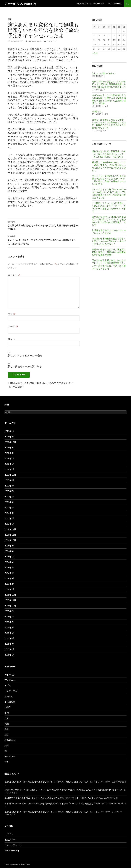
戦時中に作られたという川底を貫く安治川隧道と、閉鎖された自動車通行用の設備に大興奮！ (109, 252)
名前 (12, 314)
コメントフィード (13, 845)
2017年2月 (10, 518)
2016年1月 (10, 589)
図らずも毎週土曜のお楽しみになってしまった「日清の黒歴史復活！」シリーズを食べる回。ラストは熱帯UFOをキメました (109, 264)
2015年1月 (10, 655)
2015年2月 (10, 649)
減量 (7, 724)
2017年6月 (10, 497)
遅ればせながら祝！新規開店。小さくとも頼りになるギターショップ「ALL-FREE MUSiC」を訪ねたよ (109, 154)
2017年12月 (10, 475)
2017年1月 (10, 524)
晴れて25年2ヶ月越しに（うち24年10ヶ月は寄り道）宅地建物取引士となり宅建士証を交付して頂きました (109, 84)
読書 (7, 745)
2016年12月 (10, 529)
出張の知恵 (10, 702)
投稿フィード (11, 840)
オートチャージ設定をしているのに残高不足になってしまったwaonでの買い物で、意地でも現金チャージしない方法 (109, 180)
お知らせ (9, 696)
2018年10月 (10, 442)
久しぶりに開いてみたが (104, 73)
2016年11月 (10, 535)
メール (13, 326)
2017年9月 (10, 480)
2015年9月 (10, 611)
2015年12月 (10, 595)
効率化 (8, 707)
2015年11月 (10, 600)
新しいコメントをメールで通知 (25, 355)
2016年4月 (10, 573)
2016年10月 (10, 540)
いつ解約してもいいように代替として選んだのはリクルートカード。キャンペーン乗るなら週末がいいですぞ (109, 207)
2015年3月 (10, 644)
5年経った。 (98, 111)
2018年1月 (10, 469)
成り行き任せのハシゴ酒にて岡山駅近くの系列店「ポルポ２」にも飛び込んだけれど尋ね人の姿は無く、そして (109, 221)
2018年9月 (10, 447)
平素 (10, 19)
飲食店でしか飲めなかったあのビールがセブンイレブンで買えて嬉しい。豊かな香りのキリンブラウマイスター (57, 782)
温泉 (7, 729)
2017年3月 (10, 513)
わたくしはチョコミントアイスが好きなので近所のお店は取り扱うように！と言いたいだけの (44, 240)
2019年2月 (10, 437)
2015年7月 (10, 622)
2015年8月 (10, 617)
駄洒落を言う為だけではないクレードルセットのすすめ (109, 232)
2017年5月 (10, 502)
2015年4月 (10, 638)
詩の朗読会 (10, 740)
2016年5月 (10, 567)
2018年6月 (10, 464)
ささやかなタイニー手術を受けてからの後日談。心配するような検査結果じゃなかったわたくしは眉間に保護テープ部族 (109, 99)
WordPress (10, 680)
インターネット (12, 691)
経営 (7, 734)
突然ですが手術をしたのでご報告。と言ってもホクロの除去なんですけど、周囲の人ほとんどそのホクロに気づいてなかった (109, 124)
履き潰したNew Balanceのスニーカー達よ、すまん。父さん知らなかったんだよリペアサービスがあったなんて (109, 166)
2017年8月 (10, 486)
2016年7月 (10, 557)
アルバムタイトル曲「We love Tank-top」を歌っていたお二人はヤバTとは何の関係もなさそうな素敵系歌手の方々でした (109, 193)
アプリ (8, 685)
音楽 (7, 762)
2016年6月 (10, 562)
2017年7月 (10, 491)
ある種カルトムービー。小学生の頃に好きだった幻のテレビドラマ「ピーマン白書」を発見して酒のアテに (55, 803)
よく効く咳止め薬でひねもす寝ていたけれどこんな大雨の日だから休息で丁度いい (44, 225)
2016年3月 (10, 578)
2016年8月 (10, 551)
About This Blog (115, 4)
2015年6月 (10, 627)
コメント (14, 275)
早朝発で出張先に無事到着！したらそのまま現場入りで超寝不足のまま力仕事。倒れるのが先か (50, 798)
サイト (11, 339)
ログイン (9, 834)
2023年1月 (10, 431)
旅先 (7, 718)
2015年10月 (10, 606)
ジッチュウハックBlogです (21, 4)
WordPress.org (12, 851)
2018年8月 (10, 453)
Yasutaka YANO (35, 41)
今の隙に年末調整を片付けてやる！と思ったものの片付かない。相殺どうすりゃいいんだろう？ (109, 241)
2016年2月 (10, 584)
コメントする (52, 41)
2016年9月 (10, 546)
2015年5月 (10, 633)
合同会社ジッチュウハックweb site (90, 4)
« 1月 (95, 53)
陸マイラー (10, 756)
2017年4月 (10, 507)
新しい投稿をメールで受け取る (25, 366)
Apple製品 (9, 675)
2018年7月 (10, 458)
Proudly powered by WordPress (17, 864)
